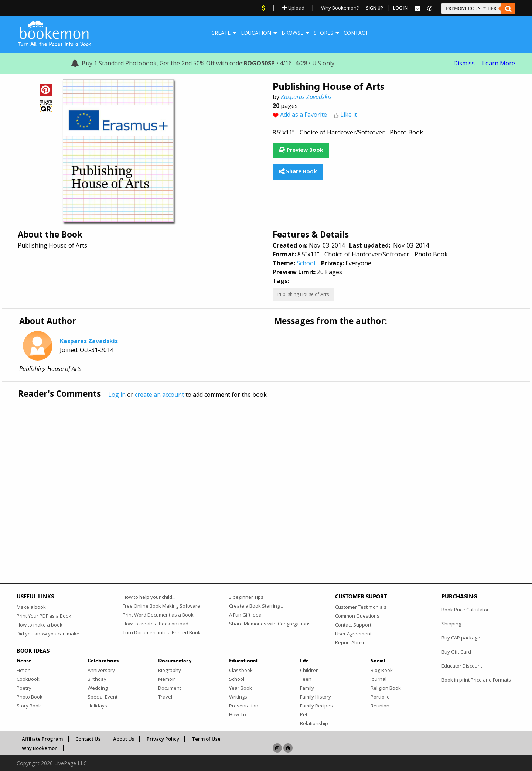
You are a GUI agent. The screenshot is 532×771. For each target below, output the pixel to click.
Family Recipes (316, 706)
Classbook (241, 670)
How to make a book (40, 625)
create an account (159, 395)
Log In (400, 8)
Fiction (24, 670)
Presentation (244, 706)
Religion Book (386, 688)
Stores (323, 33)
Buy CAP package (461, 638)
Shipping (451, 624)
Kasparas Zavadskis (306, 97)
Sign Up (375, 8)
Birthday (97, 679)
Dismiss (464, 63)
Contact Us (88, 739)
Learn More (499, 63)
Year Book (241, 688)
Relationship (314, 723)
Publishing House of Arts (303, 294)
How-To (238, 714)
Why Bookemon (40, 748)
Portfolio (380, 697)
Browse (292, 33)
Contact (356, 33)
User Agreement (353, 634)
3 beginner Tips (246, 597)
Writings (238, 697)
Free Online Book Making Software (161, 606)
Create (221, 33)
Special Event (103, 697)
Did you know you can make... (50, 634)
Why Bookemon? (340, 8)
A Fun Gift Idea (245, 615)
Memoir (167, 679)
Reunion (380, 706)
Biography (170, 670)
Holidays (97, 706)
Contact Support (353, 625)
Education (256, 33)
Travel (165, 697)
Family (307, 688)
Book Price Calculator (465, 610)
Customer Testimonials (361, 607)
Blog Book (382, 670)
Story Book (29, 706)
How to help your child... (149, 597)
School (306, 263)
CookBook (28, 679)
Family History (316, 697)
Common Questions (357, 616)
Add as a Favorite (303, 115)
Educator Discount (462, 666)
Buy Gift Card (456, 652)
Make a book (31, 607)
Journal (378, 679)
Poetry (24, 688)
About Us (124, 739)
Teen (306, 679)
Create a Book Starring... (256, 606)
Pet (304, 714)
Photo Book (30, 697)
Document (170, 688)
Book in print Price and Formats (476, 680)
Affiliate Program (42, 739)
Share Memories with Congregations (270, 624)
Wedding (98, 688)
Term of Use (206, 739)
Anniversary (101, 670)
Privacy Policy (163, 739)
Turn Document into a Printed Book (162, 632)
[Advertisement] (238, 475)
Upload (293, 8)
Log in (117, 395)
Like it (349, 115)
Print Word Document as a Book (158, 615)
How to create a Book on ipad (156, 624)
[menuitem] (221, 33)
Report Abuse (350, 642)
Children (309, 670)
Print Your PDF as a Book (44, 616)
